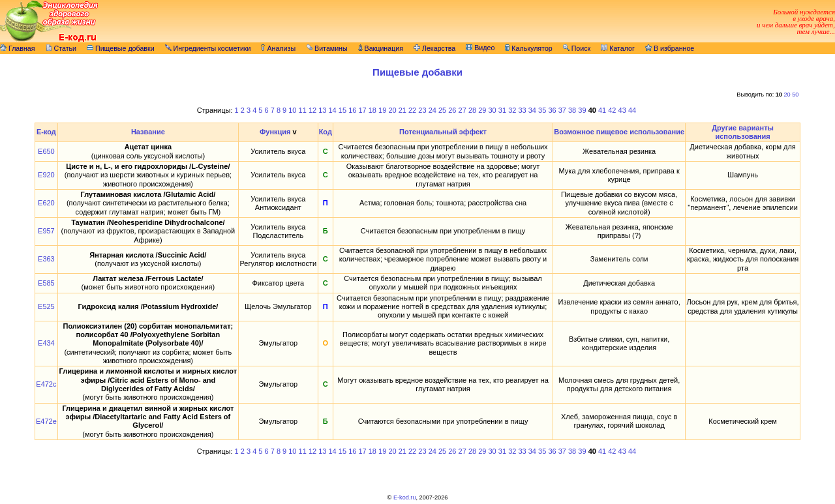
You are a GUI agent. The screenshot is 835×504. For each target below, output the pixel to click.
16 (352, 110)
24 (433, 110)
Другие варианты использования (743, 132)
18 (372, 110)
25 (442, 110)
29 (482, 110)
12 (312, 110)
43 (622, 110)
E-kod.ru (405, 497)
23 (422, 110)
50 (795, 95)
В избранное (670, 48)
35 (542, 110)
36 (552, 110)
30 (493, 110)
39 (582, 110)
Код (326, 132)
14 (333, 110)
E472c (46, 384)
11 (303, 110)
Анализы (278, 48)
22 (412, 110)
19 (382, 110)
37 (562, 110)
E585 (46, 283)
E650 (46, 151)
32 (512, 110)
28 (472, 110)
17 (362, 110)
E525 (46, 306)
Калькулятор (528, 48)
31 (502, 110)
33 (522, 110)
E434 (46, 343)
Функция (275, 132)
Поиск (577, 48)
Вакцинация (381, 48)
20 (787, 95)
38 (572, 110)
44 (632, 110)
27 (463, 110)
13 (322, 110)
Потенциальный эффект (443, 132)
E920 (46, 175)
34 (532, 110)
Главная (18, 48)
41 (602, 110)
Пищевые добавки (121, 48)
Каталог (618, 48)
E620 (46, 203)
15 (342, 110)
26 (452, 110)
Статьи (61, 48)
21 (402, 110)
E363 (46, 259)
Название (148, 132)
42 (612, 110)
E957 (46, 231)
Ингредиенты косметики (208, 48)
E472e (46, 421)
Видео (480, 48)
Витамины (327, 48)
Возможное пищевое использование (619, 132)
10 (292, 110)
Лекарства (434, 48)
